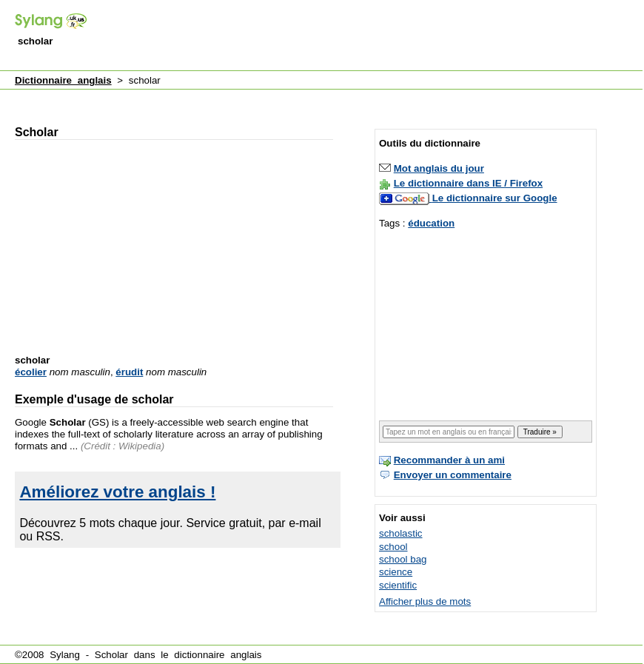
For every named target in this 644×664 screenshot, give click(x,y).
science (396, 572)
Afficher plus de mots (425, 601)
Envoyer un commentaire (453, 475)
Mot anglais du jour (439, 168)
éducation (431, 223)
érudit (129, 372)
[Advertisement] (281, 99)
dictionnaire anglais (218, 655)
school (393, 547)
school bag (403, 559)
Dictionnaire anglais (63, 80)
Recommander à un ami (449, 460)
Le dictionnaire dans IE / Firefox (468, 183)
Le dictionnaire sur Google (495, 198)
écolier (31, 372)
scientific (398, 585)
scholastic (401, 533)
